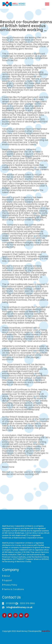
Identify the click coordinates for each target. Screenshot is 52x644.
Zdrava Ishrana (33, 633)
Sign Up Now (26, 492)
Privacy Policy (10, 585)
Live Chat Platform (26, 485)
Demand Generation (26, 488)
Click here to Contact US (26, 483)
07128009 (10, 603)
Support (8, 580)
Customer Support (26, 490)
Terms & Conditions (14, 589)
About (7, 576)
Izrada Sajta (18, 633)
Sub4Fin (46, 631)
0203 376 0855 (27, 603)
